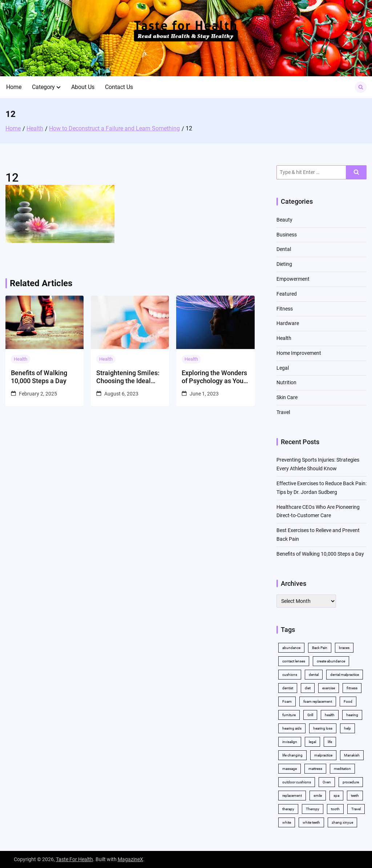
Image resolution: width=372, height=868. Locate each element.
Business (287, 235)
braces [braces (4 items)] (344, 648)
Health (21, 359)
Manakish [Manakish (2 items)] (352, 755)
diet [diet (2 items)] (308, 688)
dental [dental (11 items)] (314, 675)
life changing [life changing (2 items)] (292, 755)
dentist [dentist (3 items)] (288, 688)
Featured (287, 294)
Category (43, 87)
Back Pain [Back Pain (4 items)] (320, 648)
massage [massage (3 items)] (290, 769)
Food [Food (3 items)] (348, 701)
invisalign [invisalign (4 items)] (290, 742)
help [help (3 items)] (347, 728)
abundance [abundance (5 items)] (291, 648)
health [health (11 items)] (330, 715)
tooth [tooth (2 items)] (335, 809)
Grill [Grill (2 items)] (310, 715)
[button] (58, 87)
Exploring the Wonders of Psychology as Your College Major (214, 377)
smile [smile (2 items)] (318, 796)
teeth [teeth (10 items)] (355, 796)
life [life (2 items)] (330, 742)
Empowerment (293, 279)
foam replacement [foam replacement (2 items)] (318, 701)
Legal (283, 368)
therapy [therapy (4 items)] (288, 809)
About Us (83, 87)
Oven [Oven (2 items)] (327, 782)
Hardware (288, 323)
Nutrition (286, 382)
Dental (284, 249)
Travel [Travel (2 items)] (356, 809)
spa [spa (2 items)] (336, 796)
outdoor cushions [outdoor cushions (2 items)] (297, 782)
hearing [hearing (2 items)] (352, 715)
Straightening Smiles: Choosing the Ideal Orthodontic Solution (128, 377)
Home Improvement (299, 353)
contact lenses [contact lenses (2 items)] (294, 661)
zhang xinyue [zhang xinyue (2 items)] (342, 822)
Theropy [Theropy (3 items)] (313, 809)
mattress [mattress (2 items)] (315, 769)
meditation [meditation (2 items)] (342, 769)
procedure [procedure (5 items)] (351, 782)
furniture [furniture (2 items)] (289, 715)
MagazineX (130, 859)
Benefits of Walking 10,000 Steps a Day (39, 377)
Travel (283, 412)
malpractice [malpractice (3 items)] (323, 755)
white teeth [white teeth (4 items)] (311, 822)
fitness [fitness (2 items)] (352, 688)
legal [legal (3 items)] (312, 742)
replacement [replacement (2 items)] (292, 796)
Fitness (285, 309)
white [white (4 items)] (287, 822)
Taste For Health (74, 859)
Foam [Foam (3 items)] (287, 701)
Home (14, 87)
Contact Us (119, 87)
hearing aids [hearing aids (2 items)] (292, 728)
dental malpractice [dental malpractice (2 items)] (345, 675)
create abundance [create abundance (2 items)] (331, 661)
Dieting (284, 264)
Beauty (284, 220)
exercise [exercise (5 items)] (329, 688)
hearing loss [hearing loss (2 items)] (323, 728)
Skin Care (287, 397)
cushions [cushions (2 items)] (290, 675)
